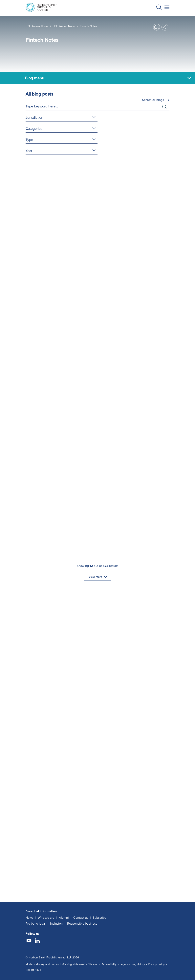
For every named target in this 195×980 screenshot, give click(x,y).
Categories (34, 129)
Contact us (81, 918)
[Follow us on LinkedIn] (37, 941)
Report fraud (33, 970)
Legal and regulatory (132, 964)
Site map (93, 964)
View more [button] (96, 577)
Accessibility (109, 964)
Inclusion (56, 924)
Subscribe (100, 918)
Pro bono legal (36, 924)
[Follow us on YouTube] (29, 941)
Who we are (46, 918)
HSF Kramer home (37, 26)
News (29, 918)
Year (29, 151)
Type (29, 140)
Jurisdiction (34, 118)
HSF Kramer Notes (64, 26)
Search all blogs (153, 100)
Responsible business (82, 924)
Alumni (64, 918)
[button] (159, 8)
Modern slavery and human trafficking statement (55, 964)
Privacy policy (156, 964)
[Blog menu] (97, 78)
